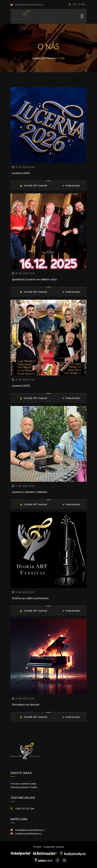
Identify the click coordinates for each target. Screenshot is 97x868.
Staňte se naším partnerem (30, 598)
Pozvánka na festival (26, 705)
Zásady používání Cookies (24, 787)
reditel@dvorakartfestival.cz (30, 830)
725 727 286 (77, 4)
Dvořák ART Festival (44, 58)
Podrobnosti (73, 186)
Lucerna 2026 (21, 173)
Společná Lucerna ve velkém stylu (34, 279)
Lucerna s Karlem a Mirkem (30, 492)
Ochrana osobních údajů (23, 783)
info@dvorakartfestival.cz (28, 833)
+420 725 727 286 (25, 808)
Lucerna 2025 (21, 386)
